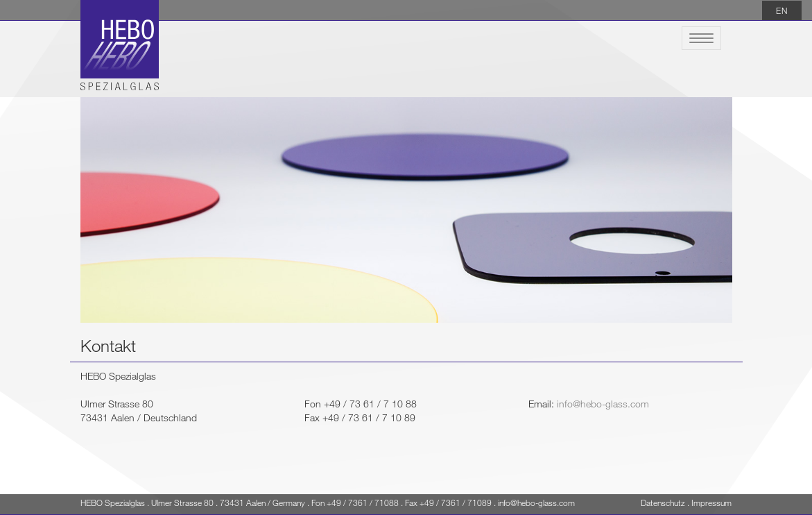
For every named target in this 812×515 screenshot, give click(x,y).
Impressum (711, 503)
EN (782, 10)
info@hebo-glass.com (603, 404)
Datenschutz (663, 503)
